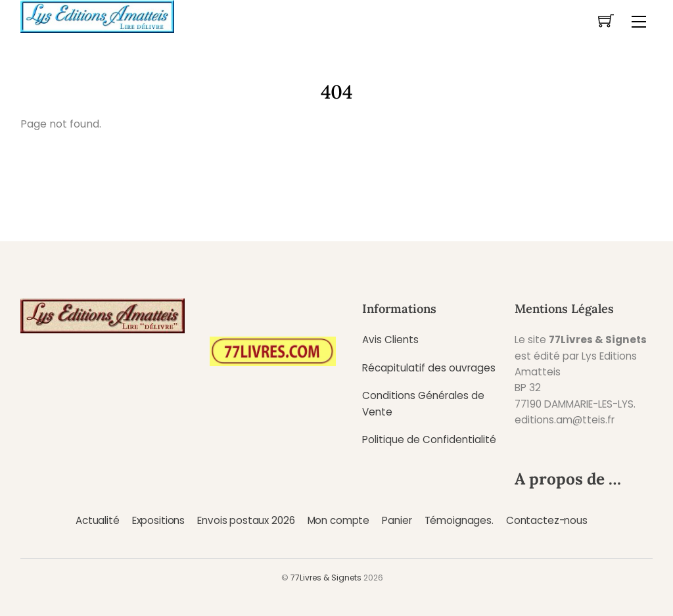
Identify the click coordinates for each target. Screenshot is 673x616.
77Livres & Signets (326, 578)
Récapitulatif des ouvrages (429, 368)
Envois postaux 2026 (246, 520)
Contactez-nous (547, 520)
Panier (397, 520)
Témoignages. (459, 520)
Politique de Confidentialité (429, 439)
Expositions (158, 520)
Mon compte (338, 520)
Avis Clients (390, 340)
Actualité (98, 520)
